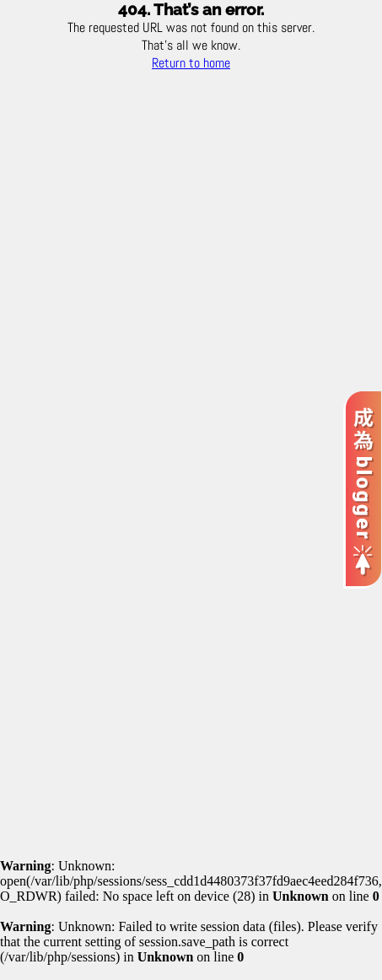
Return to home (191, 63)
